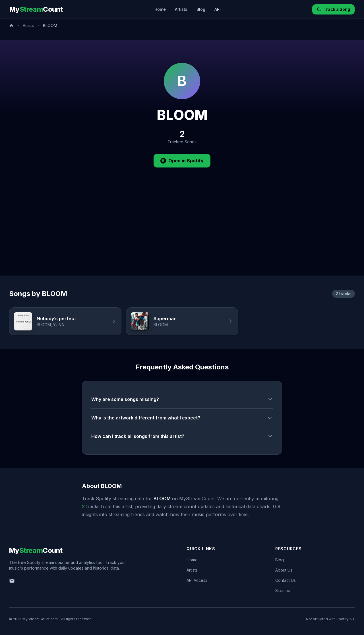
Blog (201, 9)
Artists (181, 9)
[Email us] (12, 581)
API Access (197, 580)
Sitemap (283, 590)
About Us (284, 570)
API (218, 9)
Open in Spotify (182, 161)
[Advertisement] (182, 233)
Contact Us (286, 580)
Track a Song (333, 9)
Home (160, 9)
